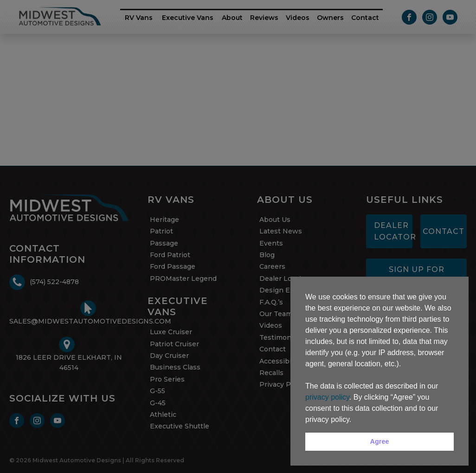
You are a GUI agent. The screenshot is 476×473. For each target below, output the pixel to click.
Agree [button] (380, 441)
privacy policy (327, 397)
